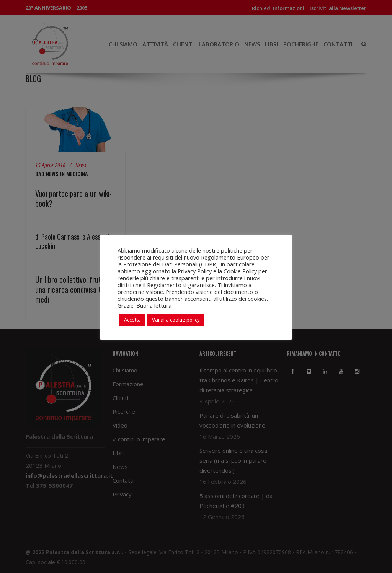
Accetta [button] (132, 320)
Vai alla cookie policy (176, 320)
